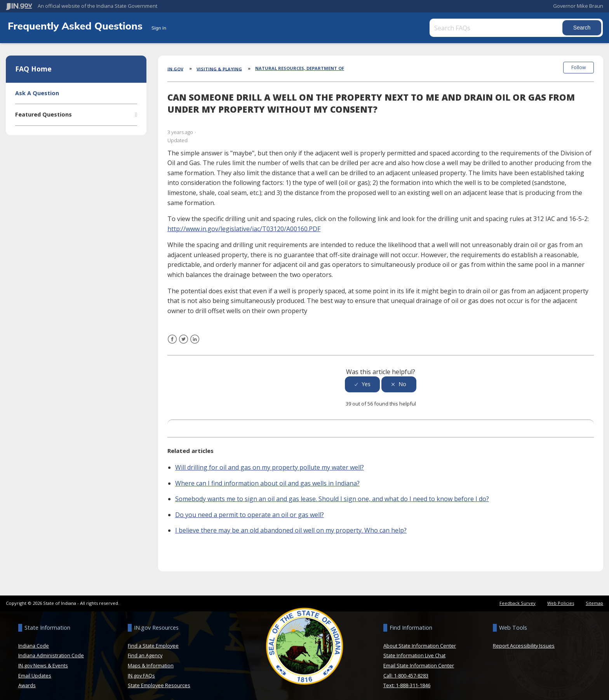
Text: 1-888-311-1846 (407, 682)
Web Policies (561, 600)
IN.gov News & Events (43, 662)
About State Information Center (420, 643)
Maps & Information (151, 662)
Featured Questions (43, 114)
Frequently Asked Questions (77, 26)
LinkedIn (195, 341)
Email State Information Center (419, 662)
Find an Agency (145, 652)
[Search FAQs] (492, 28)
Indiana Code (34, 643)
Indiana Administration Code (51, 652)
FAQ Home (33, 69)
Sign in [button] (159, 28)
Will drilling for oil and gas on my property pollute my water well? (270, 464)
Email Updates (35, 672)
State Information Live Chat (414, 652)
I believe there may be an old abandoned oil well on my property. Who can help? (291, 527)
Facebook (172, 341)
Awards (27, 682)
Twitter (184, 341)
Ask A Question (37, 93)
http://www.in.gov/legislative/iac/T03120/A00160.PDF (244, 226)
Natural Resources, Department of (300, 68)
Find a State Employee (153, 643)
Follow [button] (579, 67)
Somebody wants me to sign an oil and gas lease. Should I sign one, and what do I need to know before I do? (332, 496)
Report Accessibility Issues (524, 643)
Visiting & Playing (219, 69)
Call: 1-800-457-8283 (406, 672)
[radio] (362, 381)
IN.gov (175, 69)
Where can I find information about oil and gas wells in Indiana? (267, 480)
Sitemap (594, 600)
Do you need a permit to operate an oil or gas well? (250, 512)
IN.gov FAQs (141, 672)
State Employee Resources (159, 682)
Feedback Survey (518, 600)
